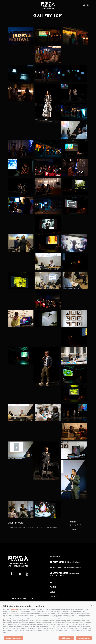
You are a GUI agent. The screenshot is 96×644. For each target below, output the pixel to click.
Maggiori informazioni (14, 638)
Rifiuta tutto (66, 638)
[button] (92, 606)
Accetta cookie (84, 638)
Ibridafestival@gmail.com (72, 562)
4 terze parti (13, 609)
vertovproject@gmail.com (74, 567)
